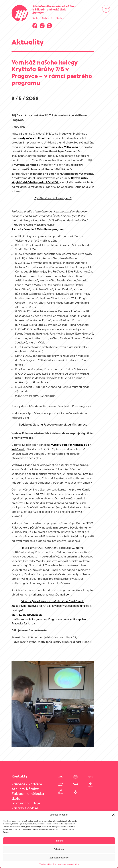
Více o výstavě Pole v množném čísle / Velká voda (53, 601)
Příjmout (59, 841)
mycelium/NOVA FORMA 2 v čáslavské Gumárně (53, 548)
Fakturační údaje (26, 803)
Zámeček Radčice (27, 784)
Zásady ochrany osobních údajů (66, 864)
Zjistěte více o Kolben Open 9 (53, 198)
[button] (113, 815)
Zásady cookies (45, 864)
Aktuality (28, 42)
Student (60, 18)
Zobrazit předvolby (59, 858)
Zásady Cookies (25, 808)
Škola (35, 18)
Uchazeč (47, 18)
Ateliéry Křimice (25, 789)
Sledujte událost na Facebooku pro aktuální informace (53, 425)
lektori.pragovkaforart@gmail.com (50, 594)
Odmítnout (59, 849)
